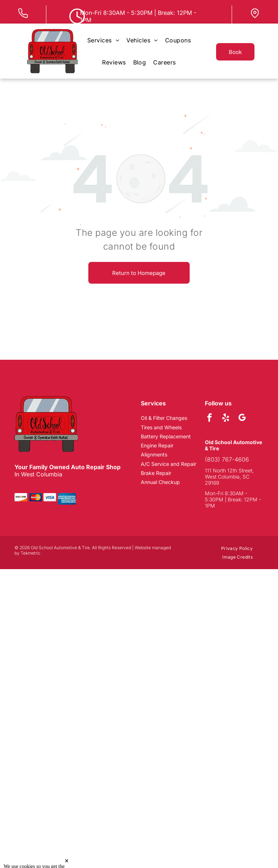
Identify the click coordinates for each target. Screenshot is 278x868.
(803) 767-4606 (227, 459)
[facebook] (209, 418)
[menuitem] (103, 40)
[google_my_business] (242, 418)
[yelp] (226, 418)
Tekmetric (31, 553)
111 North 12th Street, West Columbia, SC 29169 (229, 477)
